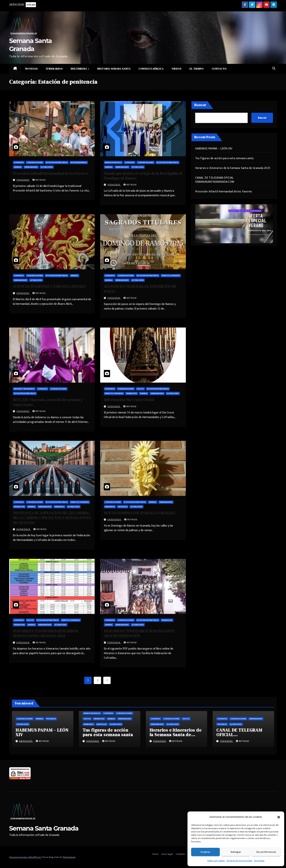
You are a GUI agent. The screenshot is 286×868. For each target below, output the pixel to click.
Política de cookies (216, 861)
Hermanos (59, 507)
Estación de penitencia (57, 162)
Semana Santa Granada (44, 828)
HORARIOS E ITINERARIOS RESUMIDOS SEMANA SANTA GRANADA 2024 (45, 633)
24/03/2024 (114, 520)
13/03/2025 (114, 406)
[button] (279, 817)
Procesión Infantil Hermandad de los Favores (50, 173)
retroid (39, 180)
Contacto (219, 69)
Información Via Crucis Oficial (129, 400)
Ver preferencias (266, 852)
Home (155, 854)
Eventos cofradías (171, 276)
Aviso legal (259, 861)
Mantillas (102, 724)
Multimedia (79, 69)
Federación (132, 393)
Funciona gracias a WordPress (25, 857)
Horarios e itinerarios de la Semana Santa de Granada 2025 (233, 168)
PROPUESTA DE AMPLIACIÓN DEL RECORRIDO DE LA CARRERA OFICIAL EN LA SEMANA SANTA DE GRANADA (52, 518)
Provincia (123, 507)
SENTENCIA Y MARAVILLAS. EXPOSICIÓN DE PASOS (140, 289)
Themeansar (69, 857)
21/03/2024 (23, 643)
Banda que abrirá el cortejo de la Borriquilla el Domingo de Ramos (143, 176)
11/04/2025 (23, 180)
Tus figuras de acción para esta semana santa (224, 158)
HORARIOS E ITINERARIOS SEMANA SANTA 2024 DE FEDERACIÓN (139, 633)
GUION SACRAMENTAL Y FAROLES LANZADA (50, 286)
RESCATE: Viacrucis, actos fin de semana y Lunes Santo (48, 402)
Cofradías (19, 162)
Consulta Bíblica (151, 69)
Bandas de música (113, 162)
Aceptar (205, 852)
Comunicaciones (35, 162)
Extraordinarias (79, 162)
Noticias (31, 69)
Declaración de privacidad (239, 861)
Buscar (200, 105)
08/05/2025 (26, 741)
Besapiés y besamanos (24, 389)
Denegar (236, 852)
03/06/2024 (24, 529)
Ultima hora (47, 167)
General (18, 167)
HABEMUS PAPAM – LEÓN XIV (214, 149)
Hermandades (31, 167)
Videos (176, 69)
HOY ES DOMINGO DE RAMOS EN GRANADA (140, 513)
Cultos (140, 389)
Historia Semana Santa (114, 69)
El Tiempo (197, 69)
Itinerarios (54, 69)
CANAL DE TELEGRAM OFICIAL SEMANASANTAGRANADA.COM (215, 180)
